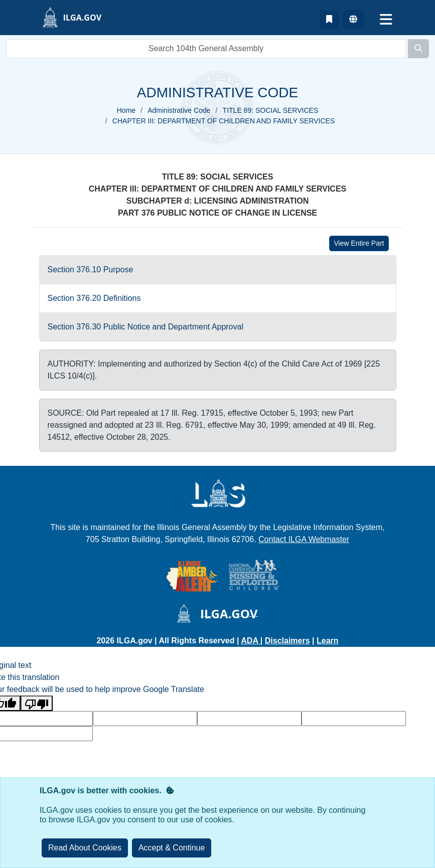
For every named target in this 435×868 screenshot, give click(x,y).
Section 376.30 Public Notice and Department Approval (146, 327)
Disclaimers (287, 641)
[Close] (172, 848)
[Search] (418, 49)
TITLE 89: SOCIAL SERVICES (271, 110)
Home (126, 110)
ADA (251, 641)
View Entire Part (359, 243)
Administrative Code (179, 110)
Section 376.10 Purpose (91, 270)
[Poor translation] (37, 703)
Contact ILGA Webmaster (304, 539)
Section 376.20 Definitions (94, 298)
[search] (206, 49)
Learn (328, 641)
